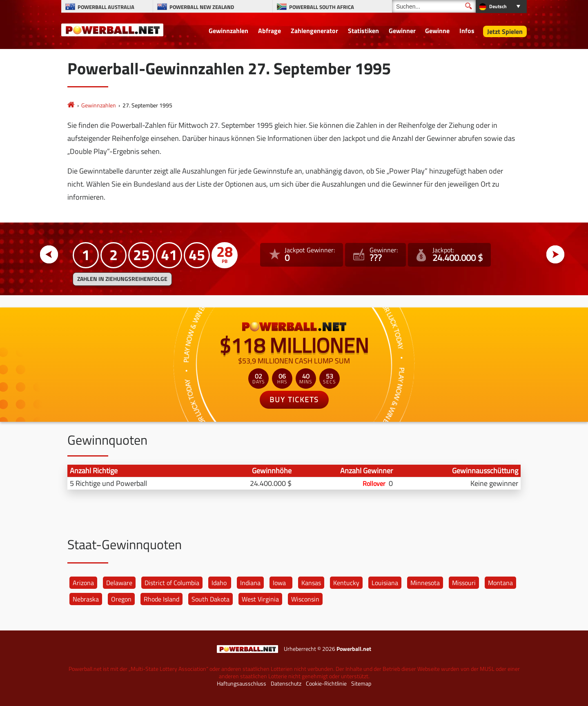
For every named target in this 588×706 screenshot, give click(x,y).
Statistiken (363, 31)
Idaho (219, 583)
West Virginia (260, 599)
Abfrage (269, 31)
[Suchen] (434, 6)
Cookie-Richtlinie (326, 684)
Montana (500, 583)
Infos (467, 31)
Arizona (83, 583)
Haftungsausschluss (242, 684)
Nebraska (86, 599)
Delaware (119, 583)
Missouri (464, 583)
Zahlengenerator (314, 31)
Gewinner (402, 31)
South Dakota (210, 599)
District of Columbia (172, 583)
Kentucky (346, 583)
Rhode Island (161, 599)
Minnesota (425, 583)
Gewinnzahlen (228, 31)
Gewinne (437, 31)
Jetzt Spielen (505, 31)
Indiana (250, 583)
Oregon (121, 599)
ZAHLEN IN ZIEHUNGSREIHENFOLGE (122, 279)
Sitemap (361, 684)
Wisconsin (305, 599)
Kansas (311, 583)
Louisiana (385, 583)
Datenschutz (286, 684)
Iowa (279, 583)
